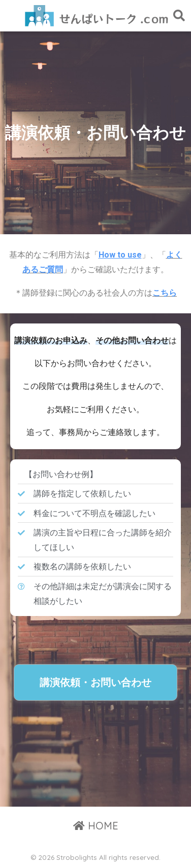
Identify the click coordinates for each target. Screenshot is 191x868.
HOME (96, 826)
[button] (95, 682)
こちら (165, 293)
